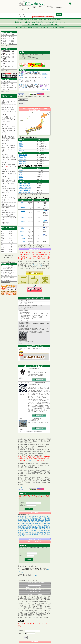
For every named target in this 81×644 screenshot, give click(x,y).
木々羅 (34, 532)
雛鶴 (44, 516)
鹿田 (19, 527)
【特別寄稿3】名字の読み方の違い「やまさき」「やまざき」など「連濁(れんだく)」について (9, 216)
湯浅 (24, 525)
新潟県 (21, 173)
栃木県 (41, 86)
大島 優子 (23, 211)
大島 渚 (23, 217)
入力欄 (22, 503)
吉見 (2, 247)
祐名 (33, 520)
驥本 (38, 532)
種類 (21, 556)
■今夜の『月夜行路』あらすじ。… (8, 272)
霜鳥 (48, 532)
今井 (30, 516)
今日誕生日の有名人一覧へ (35, 592)
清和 (22, 77)
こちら (7, 45)
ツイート (21, 92)
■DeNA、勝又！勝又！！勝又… (8, 276)
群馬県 (21, 177)
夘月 (13, 36)
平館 (30, 527)
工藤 (28, 525)
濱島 (13, 62)
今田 (33, 523)
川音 (30, 532)
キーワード (23, 553)
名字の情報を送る (23, 99)
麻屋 (4, 41)
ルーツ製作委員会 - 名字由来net (9, 257)
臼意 (35, 522)
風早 (4, 36)
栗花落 (20, 525)
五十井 (24, 534)
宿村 (11, 252)
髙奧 (13, 39)
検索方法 (22, 505)
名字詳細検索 (35, 513)
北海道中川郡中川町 (25, 188)
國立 (39, 522)
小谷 (11, 231)
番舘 (33, 518)
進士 (4, 43)
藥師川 (5, 34)
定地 (26, 86)
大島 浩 (23, 202)
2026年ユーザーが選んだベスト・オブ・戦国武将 (8, 190)
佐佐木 (40, 525)
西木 (46, 531)
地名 (35, 84)
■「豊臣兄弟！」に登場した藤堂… (8, 274)
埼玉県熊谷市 (23, 155)
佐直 (40, 516)
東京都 (21, 142)
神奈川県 (21, 150)
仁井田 (25, 520)
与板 (26, 523)
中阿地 (45, 525)
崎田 (13, 57)
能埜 (31, 525)
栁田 (11, 240)
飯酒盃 (44, 523)
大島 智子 (23, 239)
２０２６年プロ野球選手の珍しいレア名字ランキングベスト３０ (8, 147)
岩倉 (42, 531)
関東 (23, 88)
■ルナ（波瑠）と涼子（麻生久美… (8, 271)
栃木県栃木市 (23, 161)
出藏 (47, 516)
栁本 (11, 238)
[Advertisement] (35, 41)
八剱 (23, 536)
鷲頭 (19, 536)
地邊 (13, 34)
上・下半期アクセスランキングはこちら (35, 590)
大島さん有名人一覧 (35, 249)
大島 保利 (23, 207)
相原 (2, 234)
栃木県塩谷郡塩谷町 (25, 184)
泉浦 (23, 527)
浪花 (33, 534)
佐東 (47, 527)
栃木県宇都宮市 (23, 159)
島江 (37, 534)
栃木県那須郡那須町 (25, 186)
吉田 (47, 529)
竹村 (49, 525)
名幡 (23, 523)
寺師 (39, 520)
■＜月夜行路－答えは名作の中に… (8, 269)
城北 (24, 529)
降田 (29, 520)
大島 (35, 72)
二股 (40, 527)
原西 (25, 531)
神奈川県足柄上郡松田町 (26, 192)
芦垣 (30, 518)
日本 (21, 84)
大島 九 (23, 235)
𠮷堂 (11, 250)
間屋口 (20, 520)
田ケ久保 (44, 522)
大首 (39, 531)
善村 (23, 516)
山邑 (32, 529)
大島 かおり (23, 231)
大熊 (13, 54)
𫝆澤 (11, 247)
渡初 (28, 531)
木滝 (2, 245)
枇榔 (36, 520)
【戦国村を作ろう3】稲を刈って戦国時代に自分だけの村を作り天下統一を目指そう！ (41, 22)
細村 (26, 527)
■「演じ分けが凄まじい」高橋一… (8, 281)
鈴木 (26, 516)
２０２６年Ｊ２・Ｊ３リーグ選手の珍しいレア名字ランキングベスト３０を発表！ (40, 28)
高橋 (41, 532)
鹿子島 (11, 242)
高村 (37, 523)
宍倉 (11, 236)
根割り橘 (7, 51)
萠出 (32, 522)
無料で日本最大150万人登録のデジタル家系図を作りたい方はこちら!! (9, 109)
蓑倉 (45, 532)
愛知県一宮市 (23, 157)
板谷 (2, 236)
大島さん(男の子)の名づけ (35, 539)
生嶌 (44, 527)
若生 (35, 531)
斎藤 (33, 516)
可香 (48, 523)
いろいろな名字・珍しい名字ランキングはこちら (35, 583)
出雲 (31, 72)
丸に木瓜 (6, 54)
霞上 (26, 518)
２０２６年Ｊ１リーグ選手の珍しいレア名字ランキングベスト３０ (8, 128)
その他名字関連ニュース (5, 282)
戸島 (2, 238)
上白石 (35, 525)
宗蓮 (22, 522)
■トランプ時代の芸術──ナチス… (8, 267)
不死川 (22, 518)
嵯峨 (22, 74)
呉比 (28, 522)
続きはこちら (6, 223)
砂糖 (22, 531)
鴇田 (26, 532)
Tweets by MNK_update (8, 262)
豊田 (2, 250)
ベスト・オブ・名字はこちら (35, 585)
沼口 (33, 527)
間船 (13, 41)
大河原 (41, 534)
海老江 (5, 39)
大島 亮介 (23, 221)
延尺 (48, 522)
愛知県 (21, 144)
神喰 (11, 234)
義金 (48, 534)
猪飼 (35, 529)
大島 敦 (23, 228)
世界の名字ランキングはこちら (35, 594)
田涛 (2, 240)
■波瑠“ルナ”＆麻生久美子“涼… (7, 279)
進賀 (30, 534)
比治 (37, 516)
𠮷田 (13, 43)
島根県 (24, 72)
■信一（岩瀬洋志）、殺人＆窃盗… (8, 277)
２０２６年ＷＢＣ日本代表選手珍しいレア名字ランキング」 (8, 158)
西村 (43, 520)
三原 (49, 531)
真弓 (46, 520)
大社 (11, 245)
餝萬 (19, 516)
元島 (44, 529)
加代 (40, 523)
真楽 (19, 532)
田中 (13, 51)
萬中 (2, 252)
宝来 (2, 242)
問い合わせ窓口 (38, 265)
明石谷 (41, 518)
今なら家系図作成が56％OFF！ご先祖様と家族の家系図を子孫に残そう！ (40, 19)
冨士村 (39, 529)
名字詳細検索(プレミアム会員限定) (43, 17)
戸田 (45, 518)
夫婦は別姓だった (8, 81)
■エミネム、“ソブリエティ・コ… (8, 265)
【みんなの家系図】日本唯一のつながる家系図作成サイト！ (40, 25)
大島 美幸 (23, 242)
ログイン (43, 348)
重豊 (25, 522)
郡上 (19, 523)
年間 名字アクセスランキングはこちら (35, 587)
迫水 (37, 527)
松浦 (21, 76)
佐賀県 (21, 179)
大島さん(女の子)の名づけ (35, 542)
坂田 (48, 518)
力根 (23, 532)
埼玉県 (21, 146)
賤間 (32, 531)
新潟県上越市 (23, 164)
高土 (37, 518)
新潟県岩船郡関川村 (25, 190)
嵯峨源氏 (45, 74)
